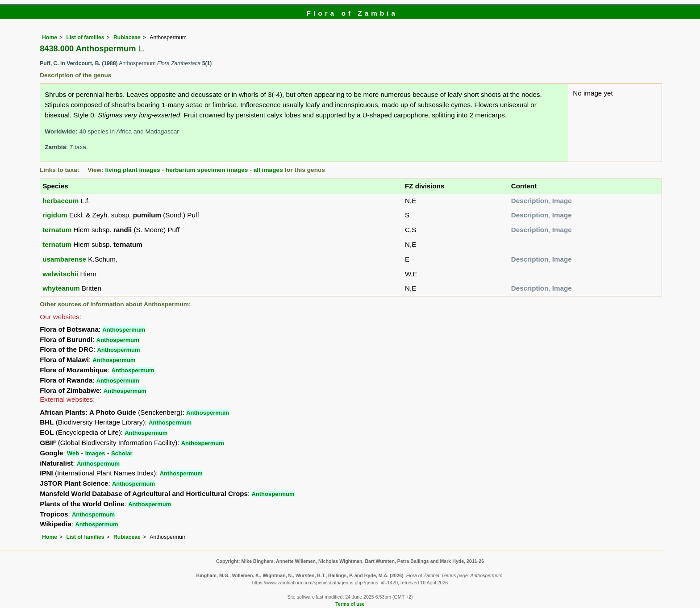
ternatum (57, 230)
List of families (85, 37)
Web (73, 453)
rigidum (55, 215)
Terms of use (350, 604)
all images (268, 170)
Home (50, 37)
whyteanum (61, 288)
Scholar (122, 453)
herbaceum (60, 201)
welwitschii (60, 274)
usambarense (64, 259)
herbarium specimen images (207, 170)
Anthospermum (124, 330)
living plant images (133, 170)
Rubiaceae (127, 37)
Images (95, 453)
